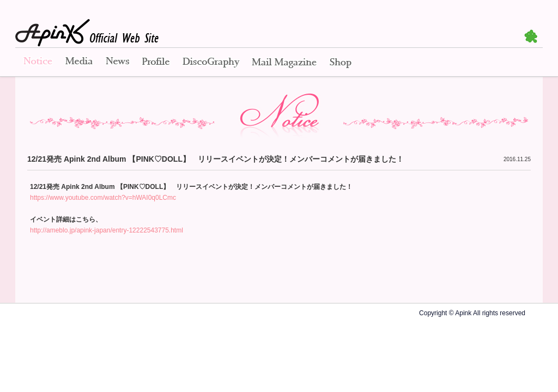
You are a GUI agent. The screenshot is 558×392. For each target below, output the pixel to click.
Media (79, 63)
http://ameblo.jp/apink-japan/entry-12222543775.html (107, 230)
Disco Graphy (211, 63)
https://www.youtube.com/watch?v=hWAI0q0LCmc (103, 198)
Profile (156, 63)
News (117, 63)
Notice (37, 63)
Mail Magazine (284, 63)
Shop (341, 63)
